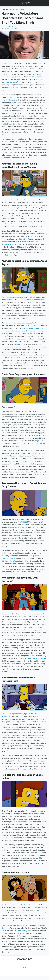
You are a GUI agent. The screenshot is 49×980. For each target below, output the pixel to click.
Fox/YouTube (43, 195)
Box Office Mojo (11, 82)
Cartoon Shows (18, 10)
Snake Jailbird (34, 814)
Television (6, 10)
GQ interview (12, 451)
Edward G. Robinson (14, 244)
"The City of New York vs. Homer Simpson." (27, 635)
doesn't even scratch (32, 905)
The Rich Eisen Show (25, 764)
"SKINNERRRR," (24, 522)
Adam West (21, 931)
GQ (27, 239)
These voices (7, 925)
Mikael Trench (8, 27)
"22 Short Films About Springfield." (15, 561)
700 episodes (37, 77)
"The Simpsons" (37, 63)
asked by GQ (18, 344)
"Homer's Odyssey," (26, 208)
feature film (41, 79)
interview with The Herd (37, 658)
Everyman (37, 441)
